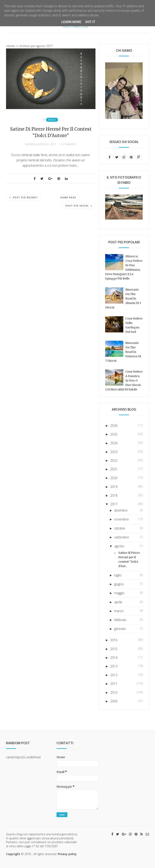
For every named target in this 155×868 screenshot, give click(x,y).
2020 (114, 478)
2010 (114, 693)
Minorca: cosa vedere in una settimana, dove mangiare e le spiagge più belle (124, 267)
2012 (114, 675)
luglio (118, 575)
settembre (122, 537)
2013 (114, 666)
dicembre (121, 510)
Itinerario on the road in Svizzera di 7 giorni (123, 352)
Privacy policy (67, 854)
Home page (68, 198)
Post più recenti (24, 198)
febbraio (120, 620)
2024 (114, 443)
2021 (114, 469)
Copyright (13, 854)
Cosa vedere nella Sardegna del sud (134, 325)
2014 (114, 658)
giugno (119, 584)
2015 (114, 649)
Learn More (71, 22)
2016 (114, 640)
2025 (114, 434)
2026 (114, 426)
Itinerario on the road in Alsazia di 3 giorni (123, 298)
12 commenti (68, 144)
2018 (114, 495)
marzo (119, 611)
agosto (119, 546)
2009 (114, 701)
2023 (114, 452)
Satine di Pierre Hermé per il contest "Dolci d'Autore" (51, 132)
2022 (114, 460)
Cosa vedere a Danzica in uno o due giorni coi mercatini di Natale (124, 380)
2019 (114, 487)
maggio (119, 593)
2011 (114, 684)
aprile (118, 602)
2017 (114, 504)
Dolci (52, 120)
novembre (121, 519)
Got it (90, 22)
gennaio (120, 629)
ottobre (120, 528)
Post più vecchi (79, 206)
